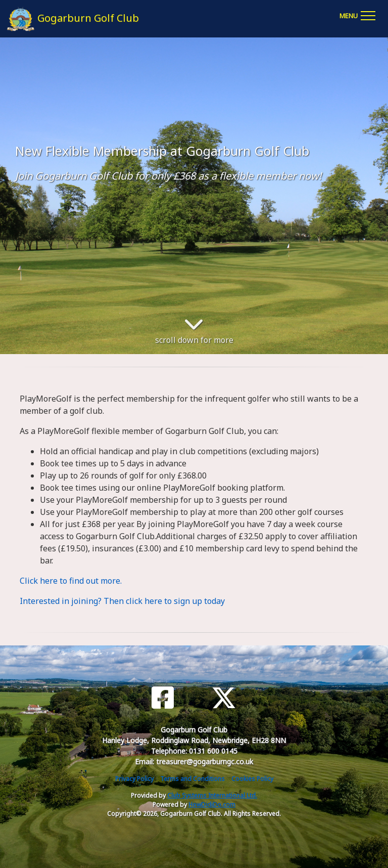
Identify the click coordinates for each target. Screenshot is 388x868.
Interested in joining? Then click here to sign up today (122, 601)
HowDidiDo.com (212, 805)
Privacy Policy (134, 779)
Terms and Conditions (192, 779)
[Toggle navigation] (357, 14)
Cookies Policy (252, 779)
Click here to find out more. (71, 581)
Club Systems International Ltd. (212, 795)
